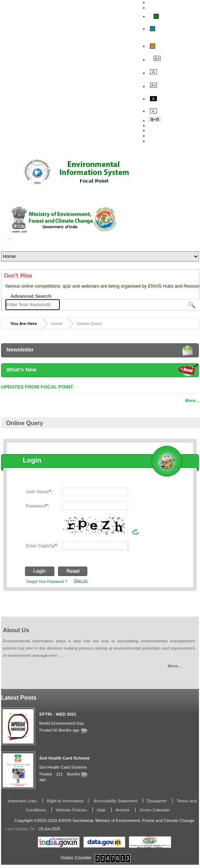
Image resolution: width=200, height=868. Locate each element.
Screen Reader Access (173, 8)
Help (102, 810)
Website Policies (72, 810)
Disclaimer (158, 801)
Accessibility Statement (115, 801)
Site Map (158, 141)
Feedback (159, 131)
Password (37, 506)
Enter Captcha (42, 546)
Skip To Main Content (171, 3)
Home (9, 240)
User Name (39, 491)
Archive (123, 810)
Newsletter (20, 350)
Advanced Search (31, 296)
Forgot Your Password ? (47, 581)
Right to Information (65, 801)
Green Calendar (155, 810)
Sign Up (81, 581)
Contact (157, 136)
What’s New (22, 370)
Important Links (23, 801)
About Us (158, 126)
